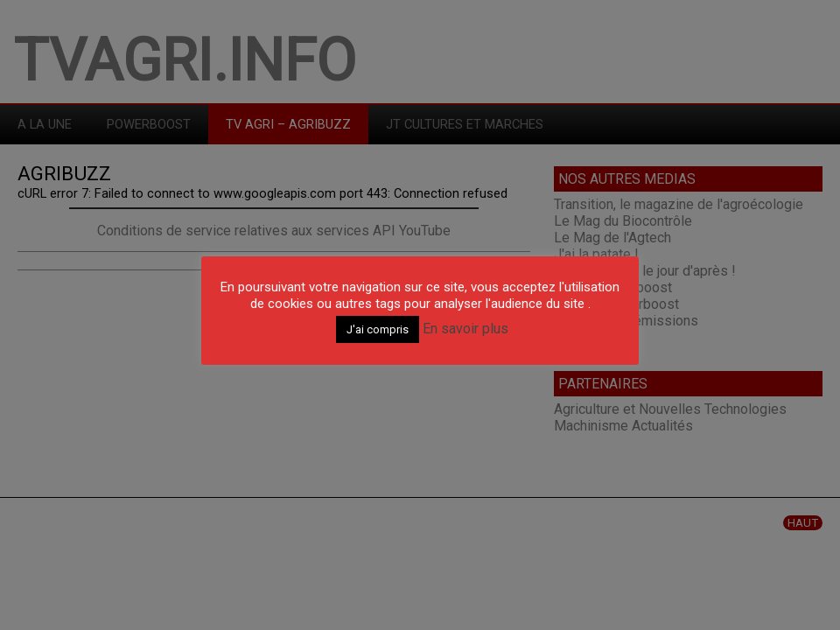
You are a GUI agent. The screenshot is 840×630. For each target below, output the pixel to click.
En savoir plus (465, 329)
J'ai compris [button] (378, 329)
